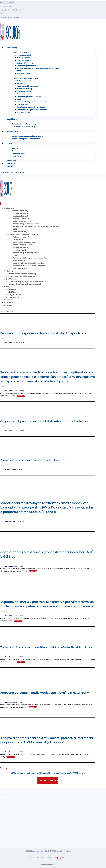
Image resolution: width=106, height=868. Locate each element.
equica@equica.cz (59, 858)
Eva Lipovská (10, 470)
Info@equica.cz (11, 343)
